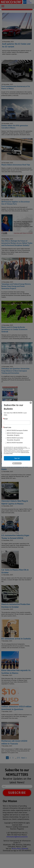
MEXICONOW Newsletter (15, 443)
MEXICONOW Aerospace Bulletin (17, 430)
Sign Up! (17, 458)
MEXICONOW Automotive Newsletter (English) (15, 434)
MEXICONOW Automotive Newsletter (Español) (15, 439)
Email (6, 419)
